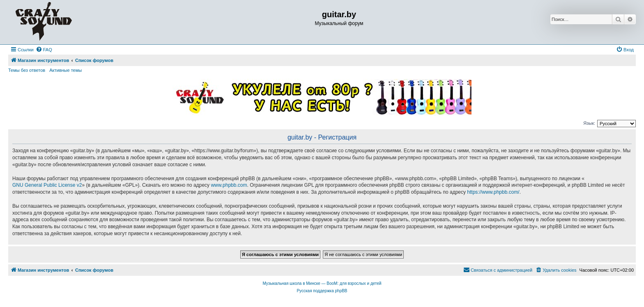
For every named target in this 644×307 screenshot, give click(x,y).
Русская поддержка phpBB (322, 291)
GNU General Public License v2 (47, 185)
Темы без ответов (27, 70)
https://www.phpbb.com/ (493, 192)
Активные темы (66, 70)
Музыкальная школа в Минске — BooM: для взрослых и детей (322, 283)
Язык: (589, 123)
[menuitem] (44, 50)
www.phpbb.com (229, 185)
